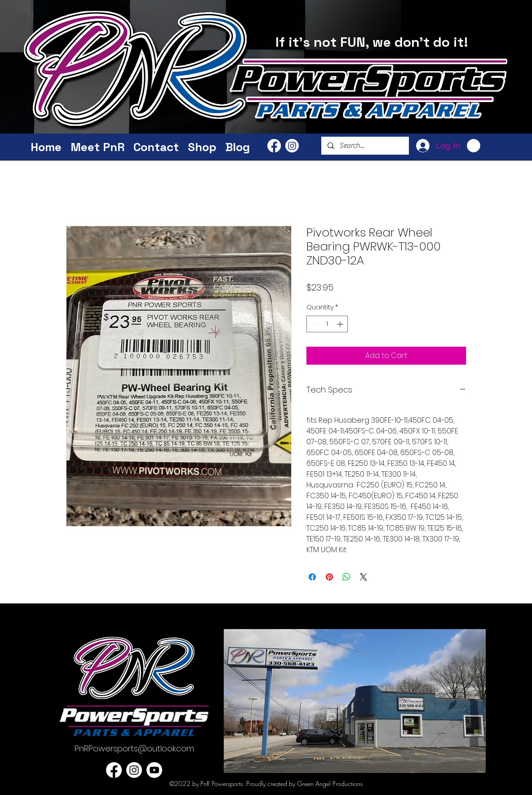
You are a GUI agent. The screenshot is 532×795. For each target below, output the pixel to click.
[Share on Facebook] (312, 577)
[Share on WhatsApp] (346, 577)
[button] (474, 146)
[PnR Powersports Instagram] (292, 146)
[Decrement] (313, 324)
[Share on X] (364, 577)
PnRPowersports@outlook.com (134, 748)
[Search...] (365, 146)
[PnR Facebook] (274, 146)
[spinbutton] (327, 324)
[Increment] (341, 324)
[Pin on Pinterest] (329, 577)
